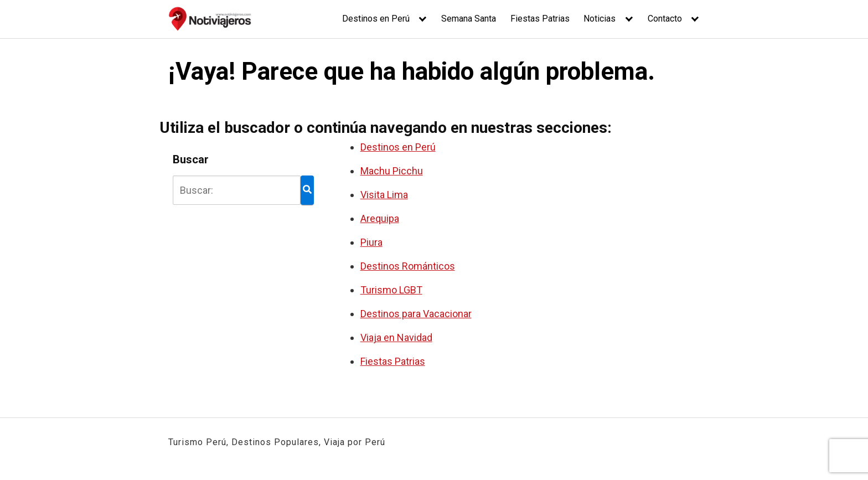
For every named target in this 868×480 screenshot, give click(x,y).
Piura (371, 242)
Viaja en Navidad (396, 337)
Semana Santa (469, 19)
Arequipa (380, 218)
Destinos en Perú (376, 19)
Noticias (600, 19)
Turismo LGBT (391, 290)
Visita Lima (384, 195)
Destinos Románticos (408, 266)
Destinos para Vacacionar (416, 314)
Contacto (665, 19)
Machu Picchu (392, 171)
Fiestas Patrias (540, 19)
